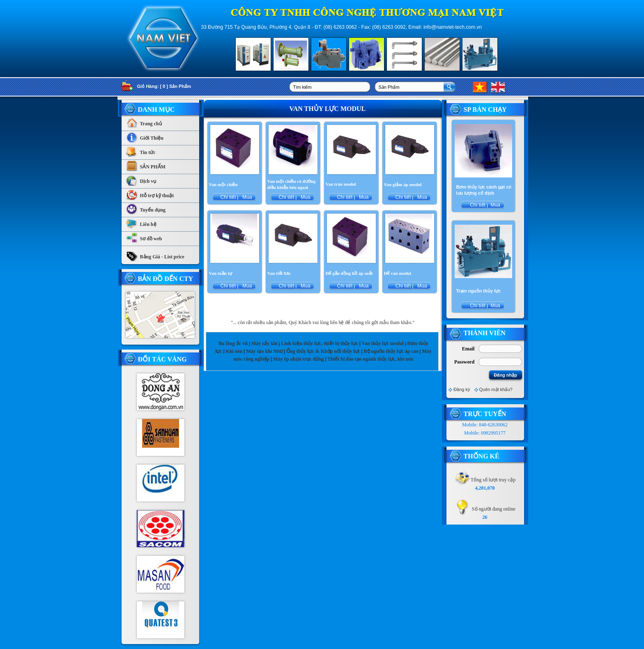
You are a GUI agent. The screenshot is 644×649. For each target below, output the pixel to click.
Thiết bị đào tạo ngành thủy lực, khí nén (370, 359)
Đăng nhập (505, 375)
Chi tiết (228, 197)
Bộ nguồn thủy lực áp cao (391, 351)
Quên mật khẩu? (496, 389)
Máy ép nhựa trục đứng (299, 359)
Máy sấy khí (264, 343)
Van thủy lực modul (382, 343)
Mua (247, 197)
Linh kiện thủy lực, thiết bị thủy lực (320, 343)
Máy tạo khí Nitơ (265, 351)
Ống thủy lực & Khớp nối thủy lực (323, 351)
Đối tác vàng (162, 359)
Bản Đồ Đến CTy (166, 279)
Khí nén (234, 351)
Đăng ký (462, 389)
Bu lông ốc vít (233, 343)
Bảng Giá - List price (155, 255)
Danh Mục (156, 109)
